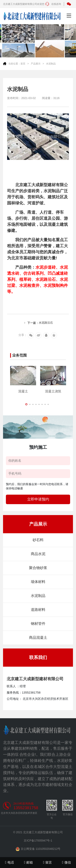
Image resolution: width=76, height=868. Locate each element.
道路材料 (38, 610)
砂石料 (38, 540)
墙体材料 (38, 582)
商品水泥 (38, 554)
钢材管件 (38, 624)
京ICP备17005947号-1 (38, 841)
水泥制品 (51, 64)
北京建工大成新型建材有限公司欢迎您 (24, 4)
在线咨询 (53, 4)
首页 (23, 64)
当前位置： (14, 64)
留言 (48, 862)
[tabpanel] (23, 380)
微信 (66, 862)
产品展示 (36, 64)
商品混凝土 (38, 638)
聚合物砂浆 (38, 568)
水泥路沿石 (46, 323)
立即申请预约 (38, 499)
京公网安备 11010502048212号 (38, 849)
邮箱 (29, 862)
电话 (10, 862)
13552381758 (26, 808)
